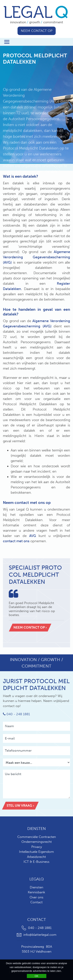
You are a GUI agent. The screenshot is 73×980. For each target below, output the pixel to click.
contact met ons (17, 541)
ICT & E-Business (36, 862)
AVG (33, 536)
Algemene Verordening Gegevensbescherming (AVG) (36, 257)
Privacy (37, 847)
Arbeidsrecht (36, 857)
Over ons (36, 897)
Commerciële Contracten (37, 837)
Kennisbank (36, 892)
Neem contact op (37, 31)
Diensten (36, 887)
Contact (36, 902)
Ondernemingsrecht (37, 842)
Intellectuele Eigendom (36, 852)
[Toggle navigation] (7, 42)
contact (22, 503)
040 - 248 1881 (16, 714)
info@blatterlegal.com (37, 935)
